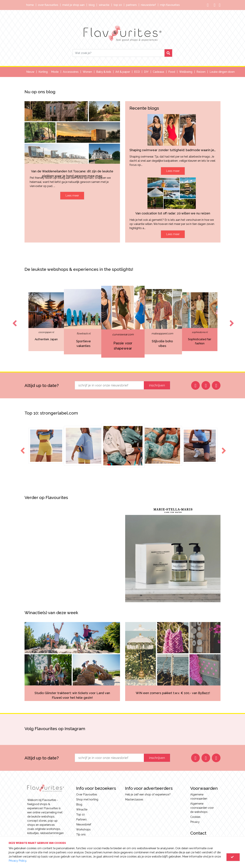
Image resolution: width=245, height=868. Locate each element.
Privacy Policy (17, 861)
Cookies (195, 817)
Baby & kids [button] (104, 72)
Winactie (104, 5)
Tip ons (81, 834)
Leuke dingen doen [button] (222, 72)
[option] (123, 322)
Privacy (195, 822)
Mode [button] (55, 72)
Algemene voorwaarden (199, 797)
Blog (92, 5)
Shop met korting (87, 799)
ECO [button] (137, 72)
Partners (131, 5)
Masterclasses (134, 799)
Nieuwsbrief (148, 5)
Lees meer (72, 196)
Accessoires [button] (71, 72)
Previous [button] (14, 320)
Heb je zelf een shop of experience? (148, 794)
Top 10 (118, 5)
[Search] (119, 53)
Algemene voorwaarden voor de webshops (202, 808)
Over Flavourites (48, 5)
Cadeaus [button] (158, 72)
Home (30, 5)
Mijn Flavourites (170, 5)
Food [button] (172, 72)
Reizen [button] (201, 72)
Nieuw (30, 72)
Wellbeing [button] (186, 72)
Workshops (83, 829)
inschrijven (157, 385)
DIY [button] (146, 72)
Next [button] (231, 320)
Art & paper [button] (123, 72)
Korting (43, 72)
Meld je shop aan (73, 5)
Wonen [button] (87, 72)
